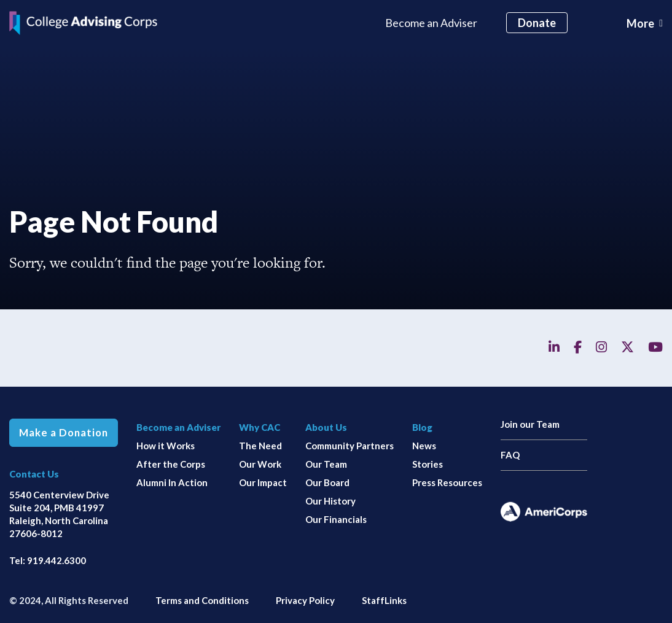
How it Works (166, 446)
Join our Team (530, 424)
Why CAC (260, 427)
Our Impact (263, 482)
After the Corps (171, 464)
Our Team (326, 464)
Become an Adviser (431, 23)
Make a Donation (64, 433)
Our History (330, 501)
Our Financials (336, 519)
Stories (428, 464)
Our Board (327, 482)
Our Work (260, 464)
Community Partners (350, 446)
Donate (537, 23)
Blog (422, 427)
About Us (326, 427)
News (424, 446)
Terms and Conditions (202, 600)
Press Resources (447, 482)
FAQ (510, 455)
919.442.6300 (57, 560)
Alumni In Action (172, 482)
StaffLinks (384, 600)
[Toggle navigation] (645, 23)
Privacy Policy (305, 600)
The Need (260, 446)
